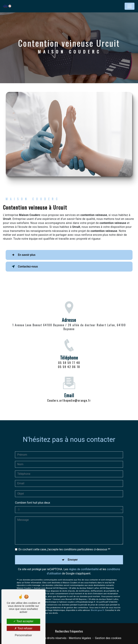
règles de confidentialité (84, 565)
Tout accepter (23, 621)
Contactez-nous (24, 267)
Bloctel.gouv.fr (97, 606)
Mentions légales (80, 638)
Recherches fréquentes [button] (69, 631)
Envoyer (73, 556)
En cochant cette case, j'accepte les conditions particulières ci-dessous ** (64, 545)
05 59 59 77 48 (69, 367)
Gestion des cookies (108, 638)
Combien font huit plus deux (33, 499)
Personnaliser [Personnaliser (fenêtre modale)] (23, 635)
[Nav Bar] (130, 6)
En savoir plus (23, 255)
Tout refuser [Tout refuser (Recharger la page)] (23, 628)
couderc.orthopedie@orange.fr (69, 396)
